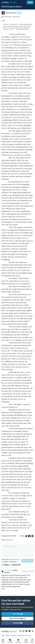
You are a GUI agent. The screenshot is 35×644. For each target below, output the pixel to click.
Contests (18, 642)
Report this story (7, 540)
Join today (17, 614)
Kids (3, 21)
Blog (32, 642)
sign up (11, 559)
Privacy (14, 635)
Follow (19, 13)
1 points (8, 570)
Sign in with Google (17, 618)
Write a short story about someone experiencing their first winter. (18, 27)
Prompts (10, 642)
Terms (8, 635)
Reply (3, 589)
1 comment (14, 17)
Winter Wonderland (22, 29)
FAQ (3, 635)
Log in (30, 2)
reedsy (9, 631)
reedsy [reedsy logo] (9, 2)
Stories (26, 642)
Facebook (17, 623)
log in (18, 559)
